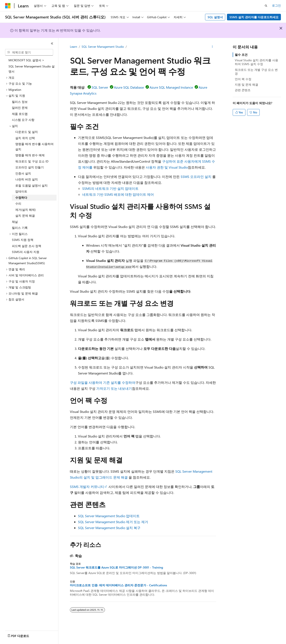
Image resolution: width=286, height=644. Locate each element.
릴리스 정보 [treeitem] (20, 102)
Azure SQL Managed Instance (171, 87)
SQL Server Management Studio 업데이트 (109, 516)
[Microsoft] (8, 6)
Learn (74, 47)
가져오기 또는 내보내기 (114, 388)
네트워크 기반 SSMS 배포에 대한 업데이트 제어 (118, 194)
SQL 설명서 (215, 17)
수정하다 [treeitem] (21, 198)
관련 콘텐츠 (243, 90)
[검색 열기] (266, 6)
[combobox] (29, 52)
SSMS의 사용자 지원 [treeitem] (26, 252)
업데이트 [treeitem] (21, 191)
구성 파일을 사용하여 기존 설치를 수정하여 (103, 382)
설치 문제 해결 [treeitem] (25, 216)
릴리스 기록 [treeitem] (20, 228)
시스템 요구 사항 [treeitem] (23, 120)
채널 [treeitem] (15, 222)
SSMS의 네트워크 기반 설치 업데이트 (110, 188)
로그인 (276, 5)
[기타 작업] (212, 47)
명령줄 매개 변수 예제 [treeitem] (30, 155)
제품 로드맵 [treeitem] (20, 114)
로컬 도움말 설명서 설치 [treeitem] (31, 185)
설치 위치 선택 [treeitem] (25, 138)
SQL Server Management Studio (103, 47)
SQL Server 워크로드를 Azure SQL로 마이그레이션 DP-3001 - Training (116, 567)
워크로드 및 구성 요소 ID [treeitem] (32, 161)
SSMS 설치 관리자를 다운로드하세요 (254, 17)
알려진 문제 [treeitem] (20, 108)
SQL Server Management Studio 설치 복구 (109, 528)
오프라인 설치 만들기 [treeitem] (30, 167)
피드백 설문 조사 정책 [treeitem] (27, 246)
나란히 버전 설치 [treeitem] (27, 179)
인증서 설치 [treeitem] (23, 173)
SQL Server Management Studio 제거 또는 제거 (113, 522)
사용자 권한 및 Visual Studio (167, 167)
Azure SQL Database (129, 87)
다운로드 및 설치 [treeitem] (27, 132)
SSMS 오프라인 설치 (196, 177)
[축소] (52, 43)
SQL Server (100, 87)
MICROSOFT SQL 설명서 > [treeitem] (26, 60)
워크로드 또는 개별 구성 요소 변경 (256, 72)
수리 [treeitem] (18, 203)
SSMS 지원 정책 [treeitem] (23, 240)
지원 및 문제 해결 (246, 85)
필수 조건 (241, 55)
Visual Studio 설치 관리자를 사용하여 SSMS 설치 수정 (256, 62)
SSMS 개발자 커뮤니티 (87, 487)
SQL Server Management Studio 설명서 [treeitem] (32, 69)
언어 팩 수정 (243, 79)
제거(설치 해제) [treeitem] (25, 210)
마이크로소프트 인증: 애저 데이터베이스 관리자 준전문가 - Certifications (118, 585)
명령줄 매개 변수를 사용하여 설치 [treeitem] (34, 147)
